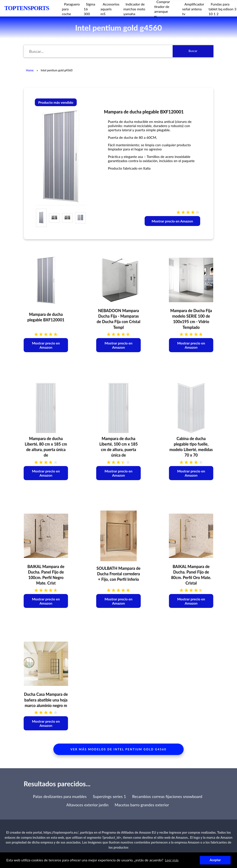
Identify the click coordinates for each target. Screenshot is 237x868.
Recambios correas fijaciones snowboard (167, 796)
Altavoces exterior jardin (87, 805)
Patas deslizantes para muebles (60, 796)
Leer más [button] (172, 860)
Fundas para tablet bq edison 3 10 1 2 (222, 9)
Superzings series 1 (109, 796)
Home (30, 70)
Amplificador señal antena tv (193, 9)
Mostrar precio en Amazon (172, 221)
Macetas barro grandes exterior (142, 805)
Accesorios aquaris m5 (110, 9)
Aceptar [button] (215, 860)
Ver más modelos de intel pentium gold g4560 (118, 749)
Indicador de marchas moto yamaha (134, 9)
